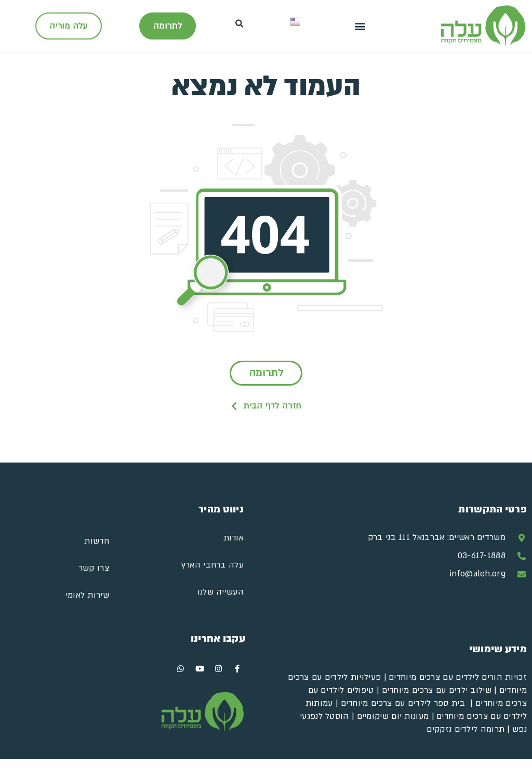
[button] (360, 26)
